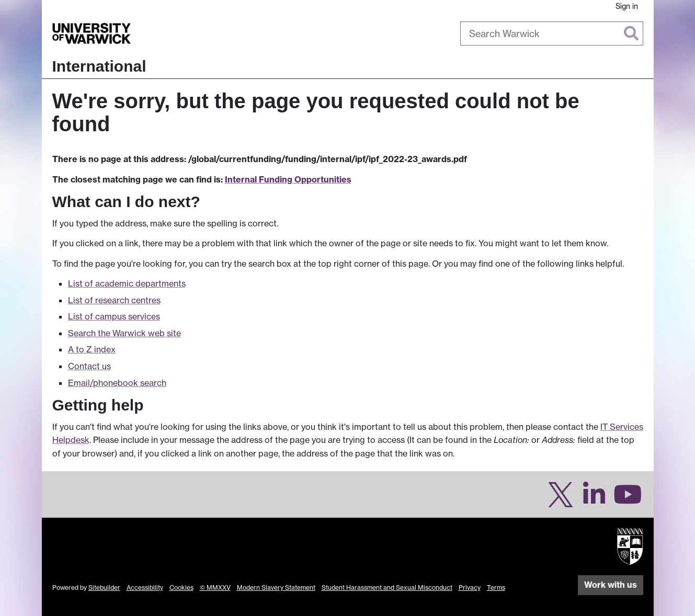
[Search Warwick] (552, 33)
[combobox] (552, 33)
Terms (496, 588)
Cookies (181, 588)
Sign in (627, 6)
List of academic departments (127, 283)
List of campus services (114, 316)
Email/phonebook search (117, 383)
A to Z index (92, 349)
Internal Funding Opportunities (288, 179)
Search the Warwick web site (124, 333)
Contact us (89, 366)
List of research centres (114, 300)
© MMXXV (215, 588)
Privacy (470, 588)
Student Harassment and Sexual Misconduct (387, 588)
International (99, 66)
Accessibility (145, 588)
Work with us (611, 585)
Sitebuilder (104, 588)
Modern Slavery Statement (276, 588)
